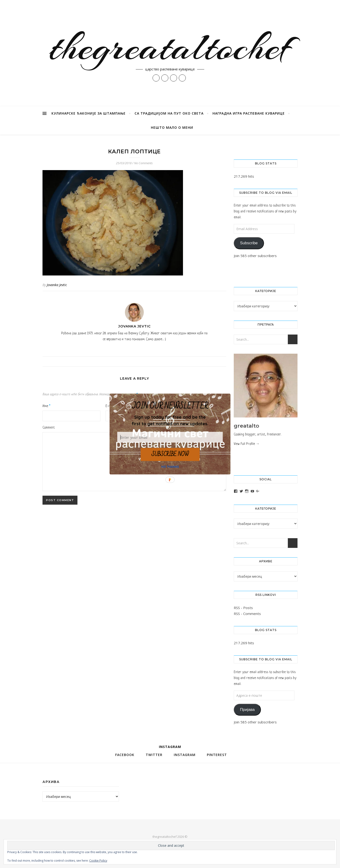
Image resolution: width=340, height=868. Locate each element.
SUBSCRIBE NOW (170, 454)
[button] (170, 420)
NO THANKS (170, 467)
